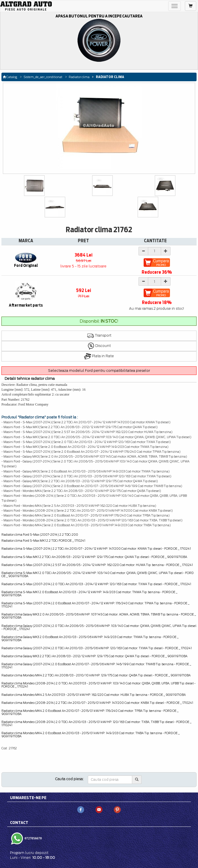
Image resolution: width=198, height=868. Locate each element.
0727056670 (33, 838)
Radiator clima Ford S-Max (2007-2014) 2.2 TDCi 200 (40, 535)
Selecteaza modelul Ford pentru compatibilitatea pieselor (99, 371)
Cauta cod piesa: (69, 779)
